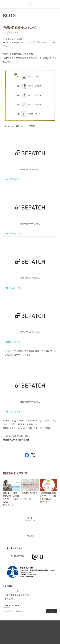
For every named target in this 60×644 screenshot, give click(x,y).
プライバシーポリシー (15, 591)
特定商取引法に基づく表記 (17, 595)
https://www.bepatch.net (16, 440)
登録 (52, 611)
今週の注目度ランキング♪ (21, 28)
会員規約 (9, 599)
